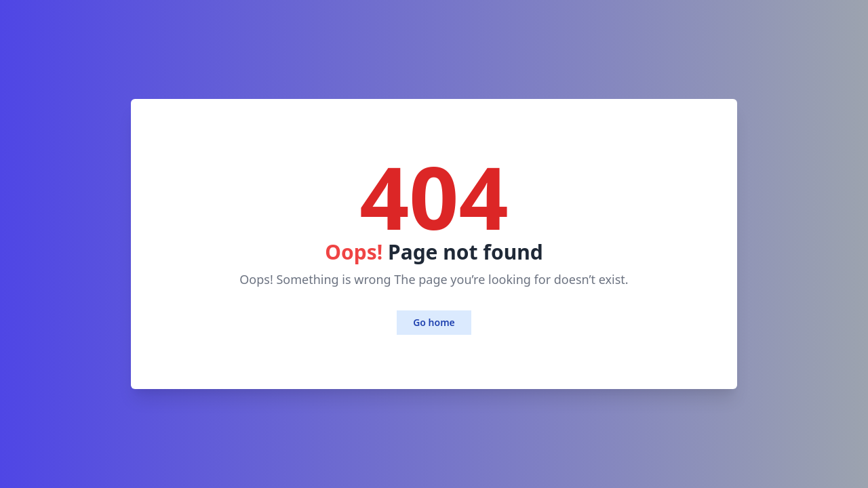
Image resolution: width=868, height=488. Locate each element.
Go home (434, 322)
